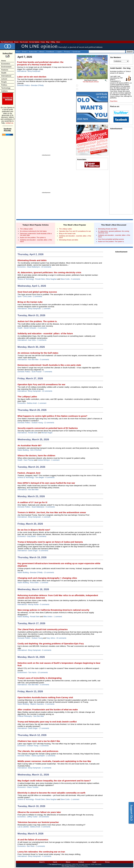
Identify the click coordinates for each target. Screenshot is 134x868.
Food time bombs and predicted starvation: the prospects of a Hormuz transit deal (40, 63)
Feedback (50, 52)
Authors (4, 91)
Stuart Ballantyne (33, 267)
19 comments (44, 817)
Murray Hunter (33, 604)
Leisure (4, 79)
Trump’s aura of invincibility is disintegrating (40, 678)
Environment (6, 67)
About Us (42, 862)
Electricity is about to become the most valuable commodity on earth (51, 793)
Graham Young (37, 423)
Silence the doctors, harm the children (36, 455)
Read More (114, 101)
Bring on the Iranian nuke (67, 233)
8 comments (44, 551)
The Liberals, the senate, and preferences (38, 751)
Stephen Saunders (37, 704)
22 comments (47, 391)
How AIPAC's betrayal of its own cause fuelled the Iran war (46, 483)
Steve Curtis (65, 279)
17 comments (44, 728)
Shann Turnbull (33, 787)
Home (4, 61)
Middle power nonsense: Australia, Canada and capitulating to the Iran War (54, 761)
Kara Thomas (29, 460)
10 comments (46, 267)
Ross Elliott (34, 583)
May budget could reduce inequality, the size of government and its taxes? (54, 781)
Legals (59, 52)
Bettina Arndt (32, 403)
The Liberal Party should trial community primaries (43, 629)
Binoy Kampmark (34, 71)
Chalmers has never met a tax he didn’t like (39, 741)
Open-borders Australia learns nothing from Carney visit (45, 697)
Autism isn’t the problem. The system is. (33, 237)
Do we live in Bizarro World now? (34, 530)
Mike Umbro (48, 617)
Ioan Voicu (32, 340)
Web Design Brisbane (68, 866)
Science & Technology (26, 279)
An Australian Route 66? (30, 445)
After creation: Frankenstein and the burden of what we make (48, 710)
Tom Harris (32, 673)
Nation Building (23, 450)
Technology (6, 88)
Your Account (24, 42)
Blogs (48, 42)
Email (25, 52)
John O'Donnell (36, 450)
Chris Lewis (27, 296)
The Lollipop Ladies (26, 229)
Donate (16, 42)
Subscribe (33, 52)
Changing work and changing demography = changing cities (47, 578)
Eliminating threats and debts (69, 240)
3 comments (42, 340)
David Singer (33, 551)
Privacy (67, 52)
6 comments (50, 477)
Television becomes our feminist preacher (38, 822)
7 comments (48, 372)
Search (55, 862)
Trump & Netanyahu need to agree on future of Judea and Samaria (50, 542)
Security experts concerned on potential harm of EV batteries (48, 428)
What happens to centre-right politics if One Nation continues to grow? (52, 416)
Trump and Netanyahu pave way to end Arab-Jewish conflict (47, 722)
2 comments (38, 296)
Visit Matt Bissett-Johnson (91, 82)
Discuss (68, 862)
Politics (4, 85)
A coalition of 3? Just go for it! (32, 502)
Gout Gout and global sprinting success (111, 239)
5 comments (45, 360)
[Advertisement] (67, 20)
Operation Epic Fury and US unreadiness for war (75, 231)
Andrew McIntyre (44, 460)
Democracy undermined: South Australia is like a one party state (49, 365)
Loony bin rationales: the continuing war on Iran (41, 852)
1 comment (46, 309)
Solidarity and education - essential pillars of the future (45, 333)
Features (5, 70)
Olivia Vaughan (51, 279)
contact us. (10, 123)
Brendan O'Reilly (37, 85)
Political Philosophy (25, 716)
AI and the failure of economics (33, 840)
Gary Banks (31, 536)
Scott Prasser (37, 372)
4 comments (75, 279)
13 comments (49, 573)
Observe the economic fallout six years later (39, 812)
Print (18, 52)
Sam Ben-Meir (39, 716)
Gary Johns (51, 638)
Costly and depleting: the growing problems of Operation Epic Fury (51, 644)
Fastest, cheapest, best (29, 473)
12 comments (49, 423)
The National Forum (7, 42)
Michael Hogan (47, 433)
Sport (20, 296)
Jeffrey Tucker (32, 817)
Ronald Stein (40, 279)
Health (4, 73)
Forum (43, 42)
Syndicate (76, 52)
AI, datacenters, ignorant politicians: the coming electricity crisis (49, 272)
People (4, 82)
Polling (53, 42)
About (58, 42)
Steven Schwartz (30, 328)
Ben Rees (31, 846)
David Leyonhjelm (38, 756)
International (6, 76)
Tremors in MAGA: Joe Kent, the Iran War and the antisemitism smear (52, 512)
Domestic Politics (23, 85)
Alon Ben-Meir (33, 360)
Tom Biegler (40, 477)
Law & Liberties (23, 827)
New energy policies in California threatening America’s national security (53, 610)
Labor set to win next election (32, 77)
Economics (6, 64)
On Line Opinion (34, 42)
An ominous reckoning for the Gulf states (33, 231)
